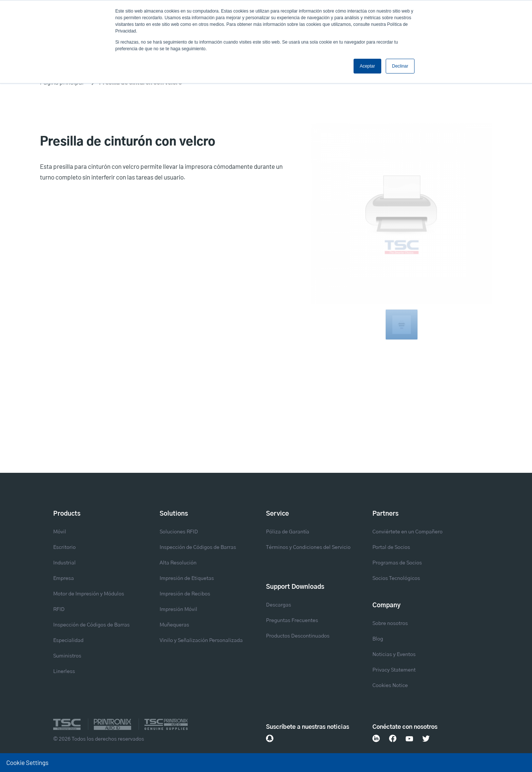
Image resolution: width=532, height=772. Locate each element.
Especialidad (68, 641)
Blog (378, 639)
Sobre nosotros (390, 624)
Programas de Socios (397, 563)
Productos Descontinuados (298, 636)
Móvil (60, 532)
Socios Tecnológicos (396, 578)
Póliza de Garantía (288, 532)
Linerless (64, 672)
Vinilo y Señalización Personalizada (201, 641)
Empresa (64, 578)
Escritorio (64, 547)
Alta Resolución (178, 563)
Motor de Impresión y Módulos (89, 594)
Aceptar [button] (367, 66)
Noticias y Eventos (394, 655)
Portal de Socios (391, 547)
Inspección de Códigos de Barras (91, 625)
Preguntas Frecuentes (292, 621)
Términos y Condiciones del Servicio (308, 547)
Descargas (279, 605)
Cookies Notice (390, 686)
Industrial (64, 563)
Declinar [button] (400, 66)
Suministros (67, 656)
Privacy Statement (394, 670)
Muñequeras (174, 625)
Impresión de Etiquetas (187, 578)
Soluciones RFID (179, 532)
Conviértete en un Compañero (407, 532)
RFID (59, 609)
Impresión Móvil (178, 609)
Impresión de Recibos (185, 594)
